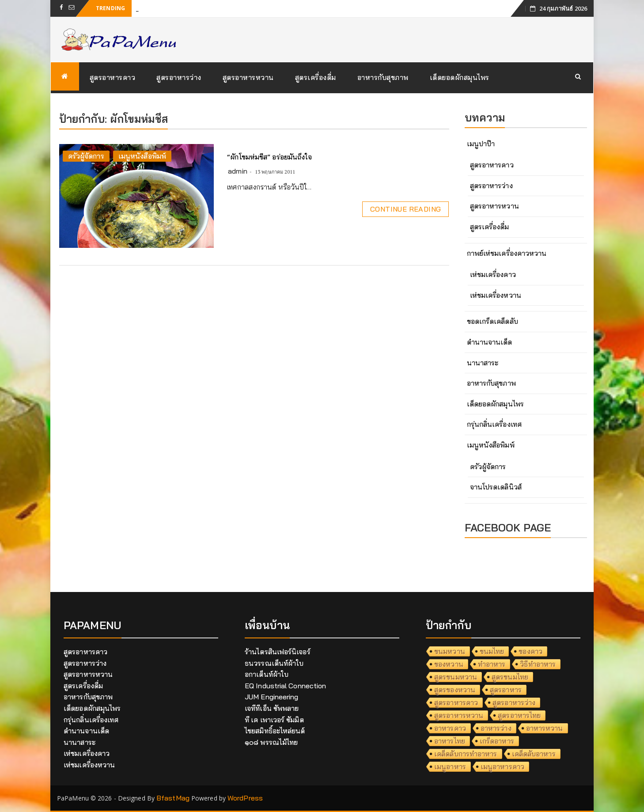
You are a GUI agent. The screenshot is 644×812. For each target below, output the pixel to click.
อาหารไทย (450, 741)
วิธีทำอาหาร (538, 664)
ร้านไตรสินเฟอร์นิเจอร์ (278, 652)
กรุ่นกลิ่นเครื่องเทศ (494, 424)
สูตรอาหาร (506, 690)
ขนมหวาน (450, 651)
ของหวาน (449, 664)
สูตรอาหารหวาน (248, 77)
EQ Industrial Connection (285, 686)
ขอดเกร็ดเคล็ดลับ (492, 321)
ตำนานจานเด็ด (490, 342)
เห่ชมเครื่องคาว (493, 274)
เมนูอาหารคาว (502, 766)
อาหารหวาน (545, 728)
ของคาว (530, 651)
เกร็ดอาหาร (497, 741)
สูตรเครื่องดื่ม (316, 77)
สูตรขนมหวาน (456, 677)
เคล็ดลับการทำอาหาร (466, 754)
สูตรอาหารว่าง (179, 77)
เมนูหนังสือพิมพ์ (142, 156)
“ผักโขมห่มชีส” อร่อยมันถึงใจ (269, 157)
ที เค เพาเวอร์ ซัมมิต (274, 720)
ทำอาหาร (492, 664)
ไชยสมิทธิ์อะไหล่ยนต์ (275, 731)
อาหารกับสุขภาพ (383, 77)
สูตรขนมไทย (510, 677)
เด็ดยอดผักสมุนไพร (460, 77)
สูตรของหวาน (455, 690)
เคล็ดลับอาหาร (534, 754)
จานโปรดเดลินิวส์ (496, 487)
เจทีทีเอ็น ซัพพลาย (272, 708)
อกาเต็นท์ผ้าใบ (267, 674)
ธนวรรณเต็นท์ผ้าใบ (274, 663)
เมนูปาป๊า (481, 144)
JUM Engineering (272, 697)
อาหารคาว (450, 728)
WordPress (245, 798)
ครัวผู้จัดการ (86, 156)
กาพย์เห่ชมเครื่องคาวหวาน (507, 253)
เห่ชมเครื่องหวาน (496, 295)
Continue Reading (405, 209)
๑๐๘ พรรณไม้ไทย (271, 742)
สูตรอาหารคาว (113, 77)
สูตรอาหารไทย (519, 715)
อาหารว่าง (496, 728)
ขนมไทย (492, 651)
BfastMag (173, 798)
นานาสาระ (483, 363)
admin (238, 171)
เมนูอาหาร (450, 766)
